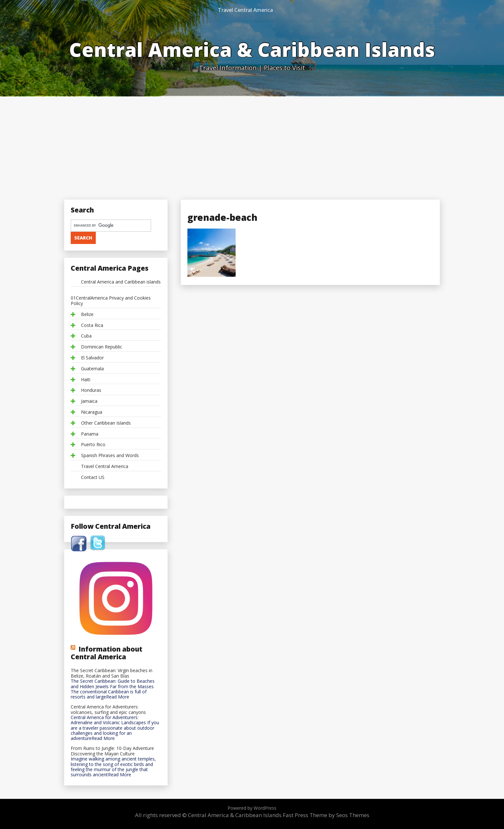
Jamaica (89, 401)
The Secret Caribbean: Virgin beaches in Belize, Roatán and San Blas (112, 673)
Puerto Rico (93, 445)
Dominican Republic (102, 347)
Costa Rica (92, 325)
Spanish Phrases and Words (110, 456)
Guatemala (92, 369)
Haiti (86, 380)
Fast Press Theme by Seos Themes (326, 815)
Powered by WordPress (252, 808)
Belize (87, 315)
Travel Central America (245, 10)
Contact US (93, 478)
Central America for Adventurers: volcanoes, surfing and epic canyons (108, 710)
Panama (90, 434)
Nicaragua (92, 412)
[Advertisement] (252, 145)
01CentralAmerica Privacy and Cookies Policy (111, 301)
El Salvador (92, 358)
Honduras (91, 390)
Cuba (86, 336)
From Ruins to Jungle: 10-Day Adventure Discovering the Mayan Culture (112, 751)
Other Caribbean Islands (106, 423)
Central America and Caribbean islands (121, 282)
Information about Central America (107, 653)
